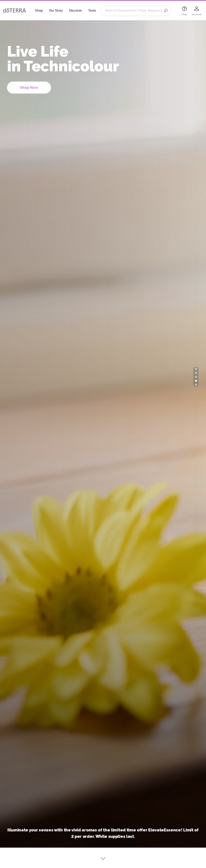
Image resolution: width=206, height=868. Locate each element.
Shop (39, 10)
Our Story (56, 10)
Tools (92, 10)
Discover (75, 10)
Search (166, 11)
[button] (196, 369)
